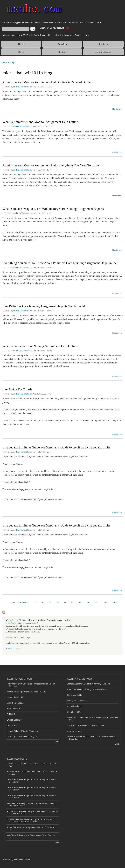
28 (42, 603)
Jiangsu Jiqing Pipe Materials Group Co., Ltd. (26, 692)
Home (21, 44)
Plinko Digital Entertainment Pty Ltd (22, 737)
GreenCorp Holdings (16, 703)
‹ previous (23, 603)
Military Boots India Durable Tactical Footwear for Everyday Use (92, 719)
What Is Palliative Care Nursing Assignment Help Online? (40, 346)
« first (14, 603)
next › (107, 603)
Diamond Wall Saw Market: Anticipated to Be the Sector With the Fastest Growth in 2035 (31, 821)
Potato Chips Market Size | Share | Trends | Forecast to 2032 (31, 829)
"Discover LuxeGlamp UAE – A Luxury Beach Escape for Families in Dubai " (31, 805)
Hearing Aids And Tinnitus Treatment (22, 731)
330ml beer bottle (74, 695)
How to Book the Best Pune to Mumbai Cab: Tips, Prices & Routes (32, 773)
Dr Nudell (11, 714)
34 (88, 603)
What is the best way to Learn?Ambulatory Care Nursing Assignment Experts (53, 209)
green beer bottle (74, 712)
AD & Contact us (13, 648)
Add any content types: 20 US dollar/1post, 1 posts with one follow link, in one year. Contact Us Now (46, 35)
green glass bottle (74, 706)
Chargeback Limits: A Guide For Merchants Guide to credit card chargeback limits (56, 447)
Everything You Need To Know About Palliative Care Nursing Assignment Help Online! (60, 263)
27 (35, 603)
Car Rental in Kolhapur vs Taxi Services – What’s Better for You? (32, 765)
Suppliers (62, 44)
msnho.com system (22, 860)
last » (114, 603)
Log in (42, 28)
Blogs (21, 52)
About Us (62, 52)
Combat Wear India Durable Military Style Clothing (88, 684)
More (57, 742)
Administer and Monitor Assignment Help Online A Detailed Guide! (47, 82)
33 (80, 603)
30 (58, 603)
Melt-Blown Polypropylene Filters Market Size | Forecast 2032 (31, 836)
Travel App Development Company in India (85, 725)
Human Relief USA (15, 697)
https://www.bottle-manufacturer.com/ (22, 623)
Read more (117, 108)
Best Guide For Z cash (17, 389)
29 (50, 603)
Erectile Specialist (14, 720)
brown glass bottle (75, 731)
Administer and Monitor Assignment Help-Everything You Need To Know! (52, 165)
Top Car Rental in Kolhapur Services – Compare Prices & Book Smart (31, 781)
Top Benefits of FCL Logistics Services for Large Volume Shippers (31, 685)
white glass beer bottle (76, 701)
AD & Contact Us (103, 52)
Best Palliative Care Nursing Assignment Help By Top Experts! (44, 306)
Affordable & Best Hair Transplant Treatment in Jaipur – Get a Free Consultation (32, 813)
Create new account (55, 28)
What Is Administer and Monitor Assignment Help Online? (41, 122)
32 (72, 603)
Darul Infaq (11, 725)
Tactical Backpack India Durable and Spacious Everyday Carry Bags (91, 738)
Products (103, 44)
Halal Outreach (13, 709)
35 (95, 603)
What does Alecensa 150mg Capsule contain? (87, 689)
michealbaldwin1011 (21, 87)
